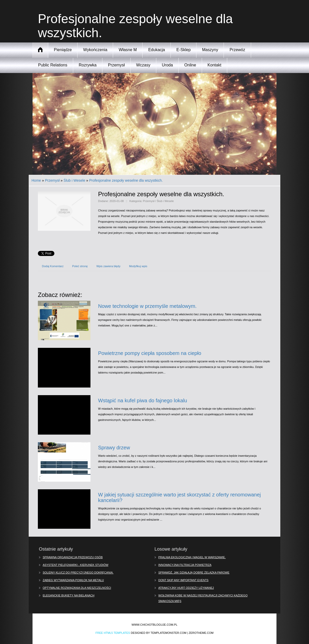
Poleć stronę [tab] (80, 266)
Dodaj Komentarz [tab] (53, 266)
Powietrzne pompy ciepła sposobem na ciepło (150, 353)
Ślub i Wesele (74, 180)
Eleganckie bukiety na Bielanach (68, 595)
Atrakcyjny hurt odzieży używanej (186, 588)
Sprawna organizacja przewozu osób (73, 557)
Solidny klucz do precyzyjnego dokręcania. (78, 573)
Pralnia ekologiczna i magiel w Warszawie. (192, 557)
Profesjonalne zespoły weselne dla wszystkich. (126, 180)
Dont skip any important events (183, 580)
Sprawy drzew (114, 448)
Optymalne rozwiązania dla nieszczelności (77, 588)
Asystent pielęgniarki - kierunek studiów (75, 565)
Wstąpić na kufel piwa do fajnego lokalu (143, 400)
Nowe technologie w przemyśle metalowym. (147, 306)
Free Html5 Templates (113, 633)
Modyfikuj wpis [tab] (138, 266)
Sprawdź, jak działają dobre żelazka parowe (194, 573)
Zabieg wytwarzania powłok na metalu (73, 580)
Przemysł (52, 180)
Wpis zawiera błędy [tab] (108, 266)
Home (36, 180)
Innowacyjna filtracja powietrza (185, 565)
